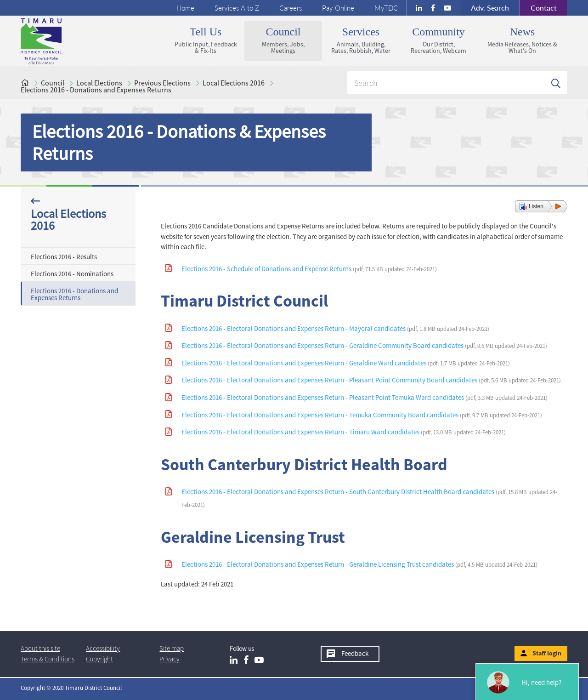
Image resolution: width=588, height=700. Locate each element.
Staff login (547, 653)
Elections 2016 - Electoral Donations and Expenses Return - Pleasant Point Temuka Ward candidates (365, 397)
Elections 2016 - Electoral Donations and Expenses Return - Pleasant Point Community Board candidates (371, 380)
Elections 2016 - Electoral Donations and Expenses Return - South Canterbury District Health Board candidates (369, 498)
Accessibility (103, 648)
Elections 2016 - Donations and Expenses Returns (96, 90)
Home (185, 8)
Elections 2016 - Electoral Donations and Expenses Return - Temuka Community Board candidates (362, 415)
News (522, 40)
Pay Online (338, 8)
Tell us (206, 40)
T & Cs (48, 659)
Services (361, 40)
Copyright (99, 659)
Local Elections (99, 83)
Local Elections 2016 (234, 83)
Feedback (355, 653)
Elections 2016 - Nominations (72, 274)
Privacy (170, 659)
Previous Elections (162, 83)
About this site (40, 648)
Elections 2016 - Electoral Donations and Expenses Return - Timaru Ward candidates (344, 432)
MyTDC (386, 8)
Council (283, 40)
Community (438, 40)
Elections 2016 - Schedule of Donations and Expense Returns (309, 269)
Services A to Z (237, 8)
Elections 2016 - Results (64, 257)
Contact (538, 8)
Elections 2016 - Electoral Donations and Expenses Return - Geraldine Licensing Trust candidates (359, 564)
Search (490, 8)
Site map (172, 648)
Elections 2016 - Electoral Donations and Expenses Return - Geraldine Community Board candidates (364, 345)
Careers (291, 8)
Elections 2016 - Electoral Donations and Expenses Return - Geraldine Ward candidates (346, 363)
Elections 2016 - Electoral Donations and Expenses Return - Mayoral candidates (335, 328)
